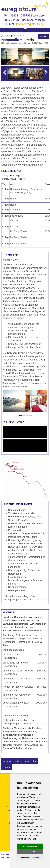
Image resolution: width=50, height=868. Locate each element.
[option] (16, 73)
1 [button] (21, 415)
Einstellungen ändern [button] (30, 858)
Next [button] (46, 76)
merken (7, 761)
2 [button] (24, 415)
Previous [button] (5, 76)
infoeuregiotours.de (30, 24)
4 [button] (30, 415)
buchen (7, 767)
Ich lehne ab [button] (30, 852)
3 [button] (27, 415)
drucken (18, 761)
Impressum (7, 854)
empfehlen (31, 761)
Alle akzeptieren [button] (30, 846)
